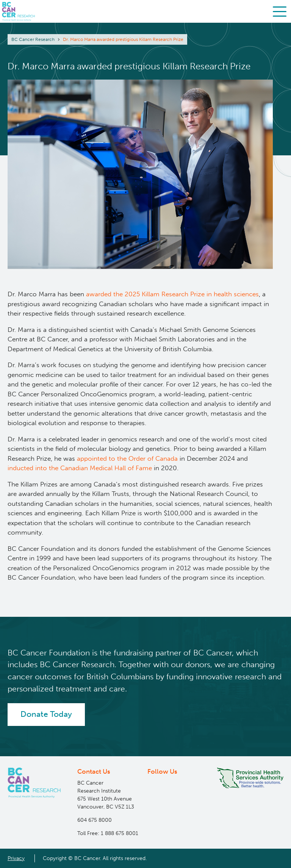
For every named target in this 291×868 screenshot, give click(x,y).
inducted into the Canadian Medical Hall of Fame (80, 468)
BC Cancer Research (33, 39)
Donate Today (46, 714)
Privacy (16, 858)
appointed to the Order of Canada (127, 458)
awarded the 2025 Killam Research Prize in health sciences (172, 294)
